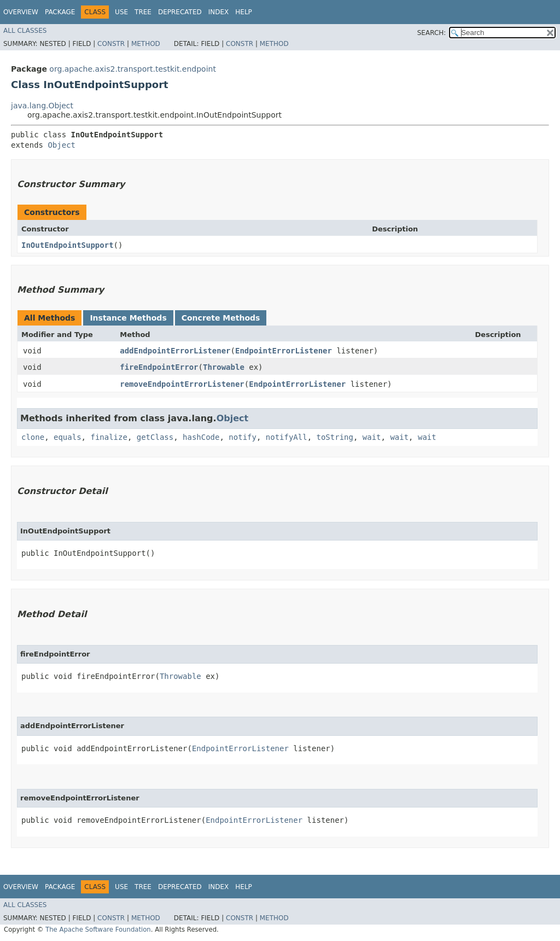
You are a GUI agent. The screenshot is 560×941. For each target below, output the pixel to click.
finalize (109, 437)
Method (146, 44)
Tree (143, 12)
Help (244, 12)
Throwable (224, 367)
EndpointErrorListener (284, 351)
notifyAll (287, 437)
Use (121, 12)
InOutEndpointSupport (68, 245)
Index (219, 12)
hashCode (201, 437)
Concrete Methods (221, 318)
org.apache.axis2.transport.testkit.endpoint (133, 69)
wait (372, 437)
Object (62, 145)
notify (243, 437)
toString (335, 437)
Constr (111, 44)
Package (60, 12)
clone (33, 437)
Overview (21, 12)
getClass (155, 437)
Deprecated (180, 12)
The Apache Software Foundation (98, 930)
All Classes (25, 31)
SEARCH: (432, 33)
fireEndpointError (159, 367)
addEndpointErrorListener (175, 351)
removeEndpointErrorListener (182, 384)
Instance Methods (128, 318)
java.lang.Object (42, 106)
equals (68, 437)
